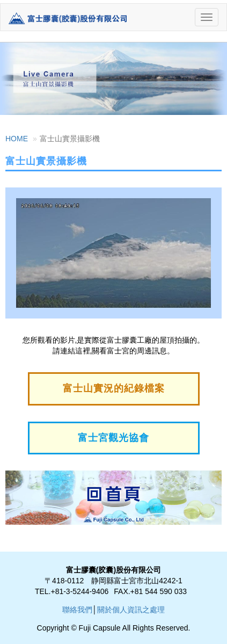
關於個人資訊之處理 (131, 610)
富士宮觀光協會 (113, 438)
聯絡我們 (77, 610)
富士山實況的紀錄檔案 (114, 388)
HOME (17, 139)
